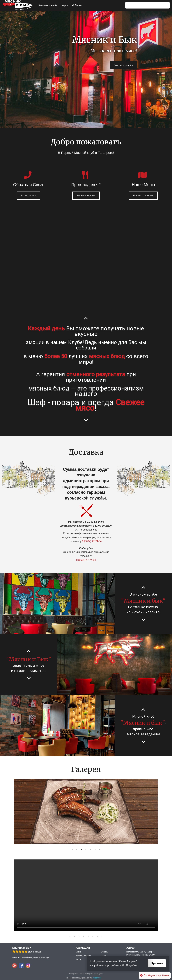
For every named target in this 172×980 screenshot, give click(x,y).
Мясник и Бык (22, 948)
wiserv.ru (97, 978)
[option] (86, 812)
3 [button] (81, 850)
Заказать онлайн (48, 5)
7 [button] (100, 850)
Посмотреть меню (143, 196)
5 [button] (90, 850)
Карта (65, 5)
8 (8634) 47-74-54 (86, 560)
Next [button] (156, 812)
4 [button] (86, 850)
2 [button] (77, 850)
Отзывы (105, 952)
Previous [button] (12, 812)
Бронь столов (29, 196)
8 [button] (102, 936)
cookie (122, 965)
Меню (77, 5)
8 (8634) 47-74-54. (92, 541)
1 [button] (72, 850)
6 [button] (95, 850)
